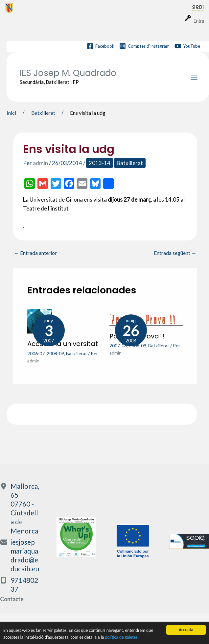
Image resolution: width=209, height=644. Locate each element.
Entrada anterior (35, 253)
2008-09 (55, 353)
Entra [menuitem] (199, 21)
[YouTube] (187, 46)
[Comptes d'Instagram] (144, 46)
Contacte (12, 599)
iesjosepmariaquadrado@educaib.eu (25, 555)
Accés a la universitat (63, 344)
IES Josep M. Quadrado (68, 73)
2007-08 (118, 346)
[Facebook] (101, 46)
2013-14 (100, 163)
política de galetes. (122, 638)
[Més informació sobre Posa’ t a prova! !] (146, 317)
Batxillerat (130, 163)
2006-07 (36, 353)
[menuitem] (99, 8)
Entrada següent (175, 253)
